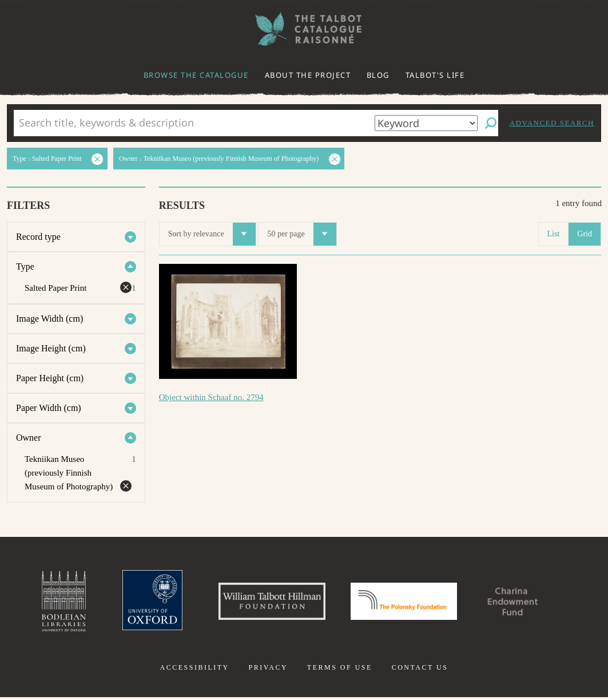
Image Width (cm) (49, 319)
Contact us (420, 670)
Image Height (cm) (51, 348)
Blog (378, 75)
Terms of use (340, 670)
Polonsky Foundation (406, 603)
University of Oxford (142, 603)
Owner (29, 438)
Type (25, 266)
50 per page (301, 234)
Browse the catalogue (196, 75)
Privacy (268, 670)
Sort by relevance (212, 234)
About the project (308, 75)
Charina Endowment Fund (523, 603)
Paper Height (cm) (50, 378)
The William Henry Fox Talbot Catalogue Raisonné (304, 29)
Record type (38, 237)
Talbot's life (435, 75)
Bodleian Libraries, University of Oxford (51, 603)
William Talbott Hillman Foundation (267, 603)
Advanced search (552, 123)
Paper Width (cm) (49, 408)
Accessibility (195, 670)
